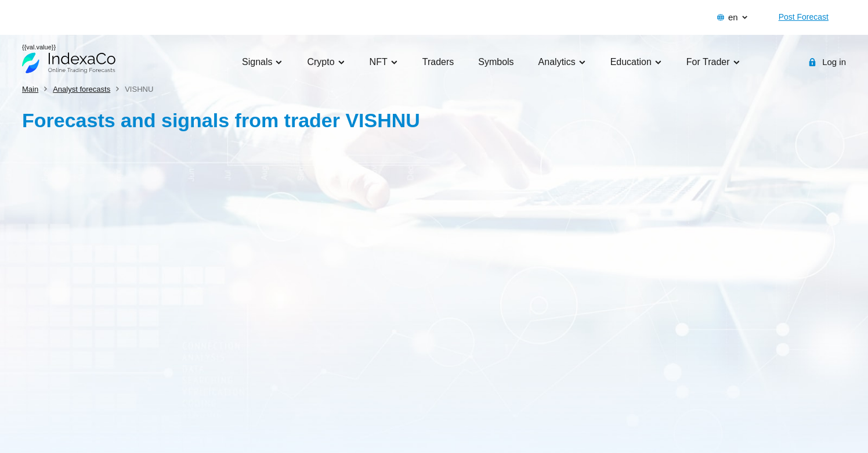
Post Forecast (804, 17)
